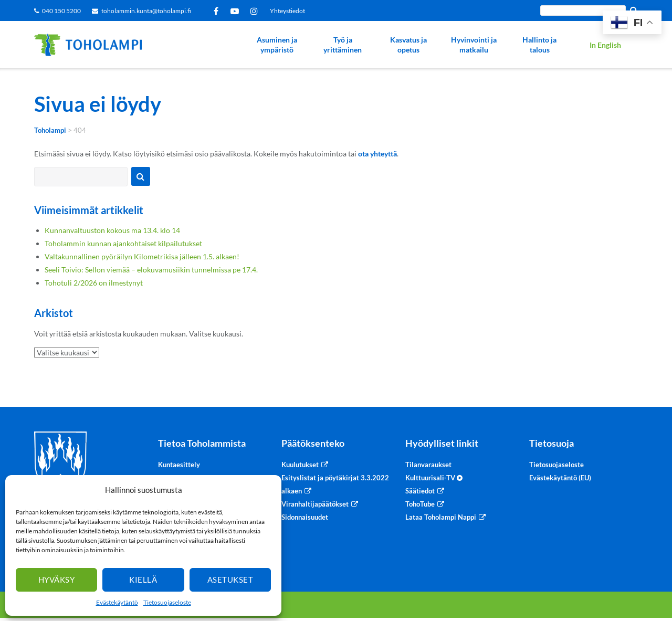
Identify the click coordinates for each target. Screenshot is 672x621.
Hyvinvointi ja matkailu (474, 45)
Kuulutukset (300, 465)
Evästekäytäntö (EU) (560, 478)
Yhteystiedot (287, 11)
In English (605, 45)
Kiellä (143, 580)
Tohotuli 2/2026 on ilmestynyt (94, 283)
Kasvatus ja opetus (408, 45)
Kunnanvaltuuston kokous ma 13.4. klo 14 (112, 230)
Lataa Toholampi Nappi (441, 517)
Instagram (256, 11)
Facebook (218, 11)
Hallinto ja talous (539, 45)
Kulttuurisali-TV (434, 478)
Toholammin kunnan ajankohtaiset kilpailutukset (123, 243)
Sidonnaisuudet (305, 517)
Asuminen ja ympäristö (277, 45)
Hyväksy (57, 580)
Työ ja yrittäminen (343, 45)
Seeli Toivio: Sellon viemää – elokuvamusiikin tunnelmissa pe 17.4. (151, 270)
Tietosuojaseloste (167, 602)
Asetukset (230, 580)
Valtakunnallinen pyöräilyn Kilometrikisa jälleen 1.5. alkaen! (142, 256)
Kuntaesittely (179, 465)
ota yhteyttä (377, 154)
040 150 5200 (61, 11)
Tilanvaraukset (428, 465)
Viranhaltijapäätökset (315, 504)
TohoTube (420, 504)
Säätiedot (420, 491)
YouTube (237, 11)
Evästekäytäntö (117, 602)
